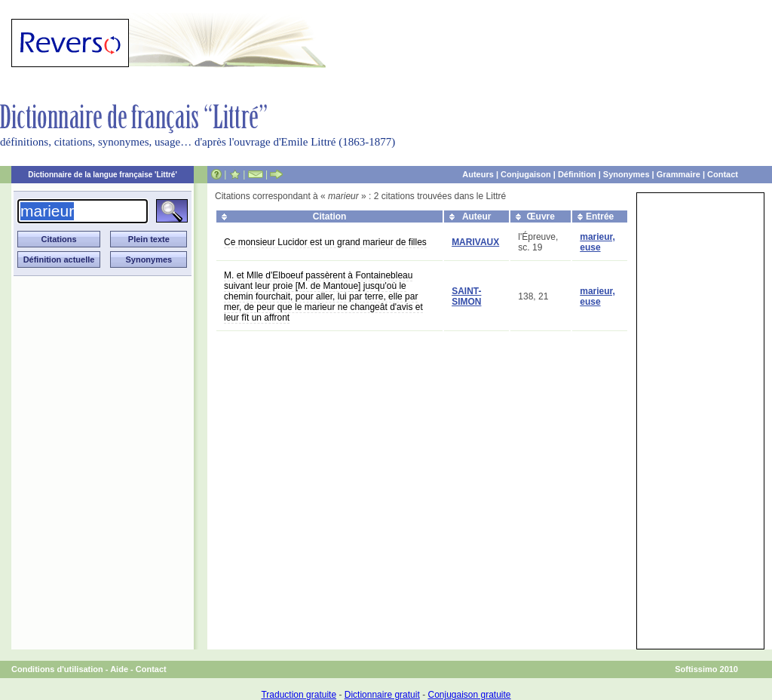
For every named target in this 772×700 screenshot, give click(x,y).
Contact (723, 174)
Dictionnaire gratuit (382, 695)
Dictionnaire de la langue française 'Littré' (103, 175)
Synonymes (626, 174)
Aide (119, 669)
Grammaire (679, 174)
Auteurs (478, 174)
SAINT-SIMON (466, 296)
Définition (577, 174)
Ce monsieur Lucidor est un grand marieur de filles (325, 242)
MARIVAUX (475, 242)
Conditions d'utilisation (57, 669)
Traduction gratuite (299, 695)
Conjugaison (526, 174)
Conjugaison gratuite (469, 695)
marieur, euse (597, 242)
